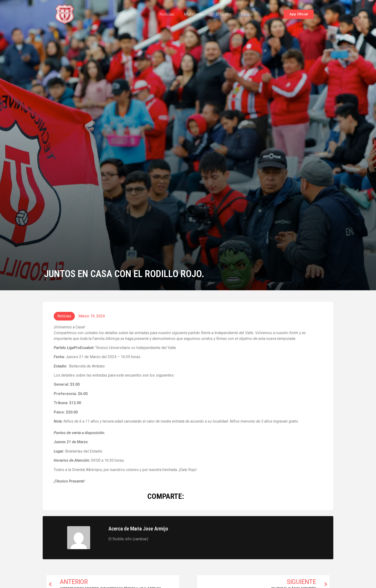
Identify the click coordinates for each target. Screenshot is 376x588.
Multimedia (195, 14)
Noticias (167, 14)
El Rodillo (223, 14)
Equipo (247, 14)
